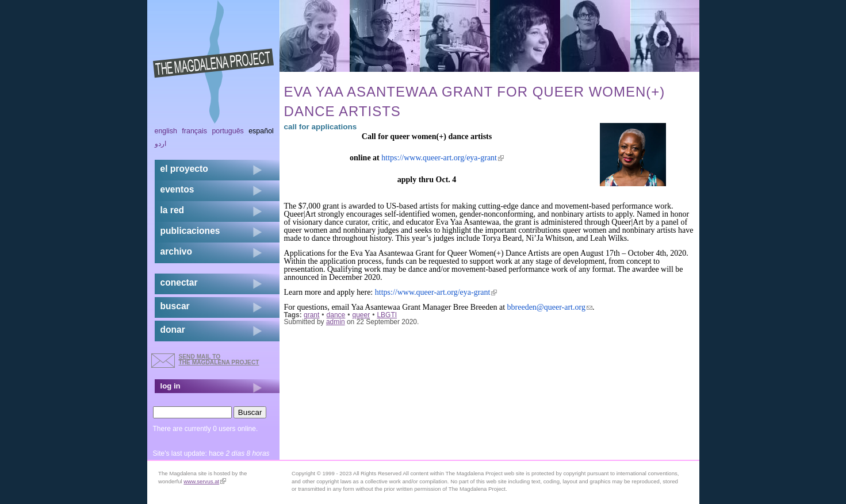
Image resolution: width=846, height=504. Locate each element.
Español (261, 131)
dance (336, 315)
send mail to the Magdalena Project (219, 359)
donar (173, 330)
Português (227, 131)
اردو (160, 144)
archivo (176, 251)
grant (311, 315)
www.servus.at (205, 481)
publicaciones (190, 231)
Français (194, 131)
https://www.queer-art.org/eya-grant (443, 158)
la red (173, 210)
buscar (175, 306)
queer (361, 315)
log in (171, 386)
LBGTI (387, 315)
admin (336, 322)
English (166, 131)
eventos (177, 189)
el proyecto (184, 169)
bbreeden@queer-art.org (550, 307)
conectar (179, 282)
